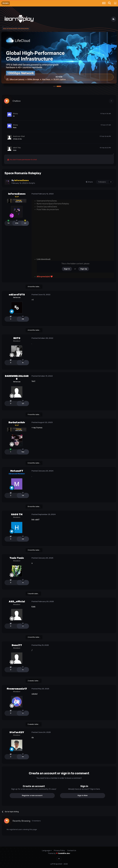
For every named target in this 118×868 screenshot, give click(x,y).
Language (47, 850)
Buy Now (59, 77)
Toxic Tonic (17, 558)
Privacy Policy (59, 850)
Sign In (67, 269)
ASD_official (17, 602)
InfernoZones (17, 194)
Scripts (32, 183)
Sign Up (84, 269)
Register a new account (32, 795)
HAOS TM (17, 514)
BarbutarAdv (17, 422)
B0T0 (17, 338)
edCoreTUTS (17, 295)
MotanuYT (17, 471)
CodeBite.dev (64, 853)
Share (89, 182)
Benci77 (17, 645)
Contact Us (72, 850)
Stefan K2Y (17, 732)
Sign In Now (83, 795)
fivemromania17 (17, 689)
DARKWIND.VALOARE (17, 377)
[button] (59, 86)
